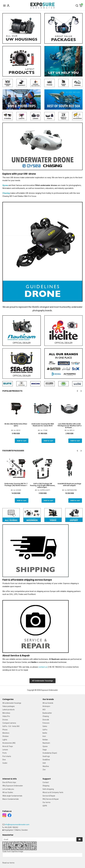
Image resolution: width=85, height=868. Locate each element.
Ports (5, 753)
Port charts (7, 756)
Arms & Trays (8, 746)
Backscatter (47, 713)
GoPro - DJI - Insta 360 (11, 726)
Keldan (45, 740)
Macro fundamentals (11, 799)
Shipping (46, 786)
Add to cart (22, 441)
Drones (5, 720)
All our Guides (8, 792)
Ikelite (45, 733)
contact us (43, 667)
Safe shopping (48, 789)
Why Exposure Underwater (13, 786)
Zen (44, 770)
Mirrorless (6, 713)
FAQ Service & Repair (51, 799)
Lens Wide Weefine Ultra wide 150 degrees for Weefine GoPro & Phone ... (69, 426)
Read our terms (8, 863)
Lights (5, 740)
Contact (46, 782)
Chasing (46, 716)
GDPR (45, 806)
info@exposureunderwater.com (17, 825)
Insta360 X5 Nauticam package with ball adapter (69, 485)
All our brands (48, 703)
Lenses (5, 750)
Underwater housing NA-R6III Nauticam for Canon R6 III (43, 425)
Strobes (6, 736)
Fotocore (46, 723)
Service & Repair (49, 796)
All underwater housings (12, 703)
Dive (4, 760)
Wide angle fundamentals (12, 796)
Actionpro (46, 706)
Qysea (45, 746)
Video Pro (6, 716)
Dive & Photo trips (9, 782)
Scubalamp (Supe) (50, 753)
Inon (44, 736)
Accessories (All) (9, 743)
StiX (44, 763)
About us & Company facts (53, 792)
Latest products (8, 710)
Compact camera (9, 723)
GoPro (45, 730)
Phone (5, 730)
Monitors (6, 733)
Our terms (46, 802)
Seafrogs (46, 756)
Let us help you (8, 789)
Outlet (5, 763)
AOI (44, 710)
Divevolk (46, 720)
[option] (16, 419)
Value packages (9, 706)
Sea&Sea (46, 760)
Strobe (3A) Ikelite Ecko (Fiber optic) (16, 425)
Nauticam (46, 743)
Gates (45, 726)
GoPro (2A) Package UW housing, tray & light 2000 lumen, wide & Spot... (43, 485)
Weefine (46, 766)
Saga (45, 750)
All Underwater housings (43, 681)
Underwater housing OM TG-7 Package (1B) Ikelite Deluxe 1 (16, 485)
